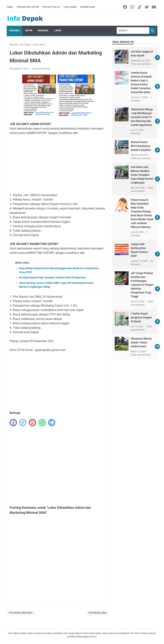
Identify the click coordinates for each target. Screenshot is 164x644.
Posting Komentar (41, 69)
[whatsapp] (42, 423)
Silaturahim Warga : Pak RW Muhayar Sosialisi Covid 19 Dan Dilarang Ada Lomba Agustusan (142, 117)
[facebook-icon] (125, 7)
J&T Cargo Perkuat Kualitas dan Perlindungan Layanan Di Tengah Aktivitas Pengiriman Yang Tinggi (142, 285)
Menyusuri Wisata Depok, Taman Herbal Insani (141, 342)
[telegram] (52, 423)
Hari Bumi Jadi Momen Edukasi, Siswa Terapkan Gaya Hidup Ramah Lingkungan (142, 175)
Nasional (43, 31)
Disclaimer (70, 7)
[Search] (133, 31)
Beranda (14, 31)
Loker (58, 31)
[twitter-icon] (147, 7)
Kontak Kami (88, 7)
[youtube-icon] (154, 7)
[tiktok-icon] (140, 7)
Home (10, 7)
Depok (29, 31)
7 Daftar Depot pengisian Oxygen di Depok (141, 317)
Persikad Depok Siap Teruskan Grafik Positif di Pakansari (52, 278)
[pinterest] (33, 423)
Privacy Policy (51, 7)
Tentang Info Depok (28, 7)
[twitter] (23, 423)
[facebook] (13, 423)
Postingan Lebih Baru (21, 613)
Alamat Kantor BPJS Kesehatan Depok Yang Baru (141, 146)
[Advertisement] (58, 164)
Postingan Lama (97, 613)
